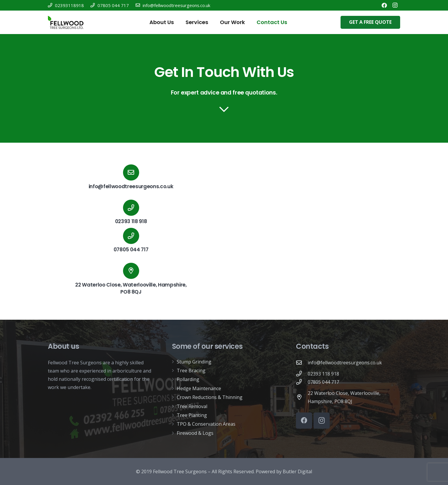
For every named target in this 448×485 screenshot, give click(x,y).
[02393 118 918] (302, 374)
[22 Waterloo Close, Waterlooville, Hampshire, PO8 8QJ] (302, 397)
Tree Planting (192, 415)
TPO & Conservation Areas (206, 424)
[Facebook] (384, 5)
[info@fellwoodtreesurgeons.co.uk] (131, 172)
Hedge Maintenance (199, 388)
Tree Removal (192, 406)
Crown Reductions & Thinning (210, 397)
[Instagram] (395, 5)
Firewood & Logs (195, 433)
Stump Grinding (194, 362)
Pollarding (188, 379)
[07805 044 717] (302, 382)
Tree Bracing (191, 371)
